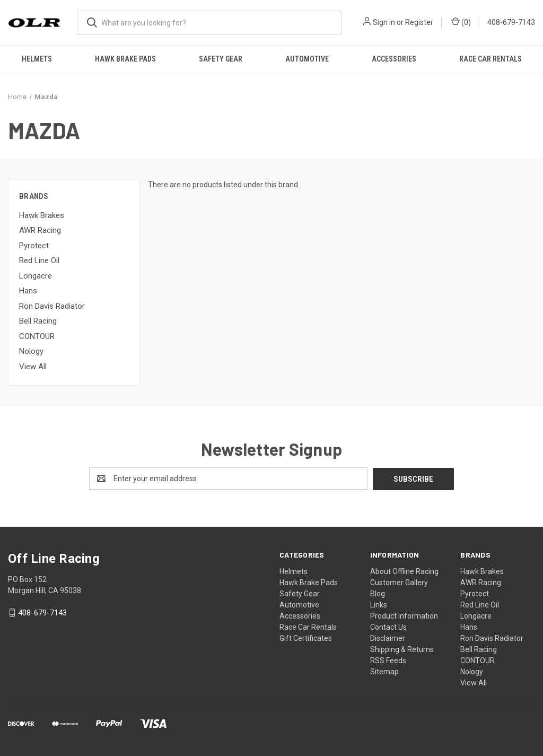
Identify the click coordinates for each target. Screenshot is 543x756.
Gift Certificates (306, 638)
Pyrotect (34, 246)
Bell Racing (38, 321)
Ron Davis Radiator (52, 306)
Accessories (394, 59)
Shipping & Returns (402, 649)
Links (379, 604)
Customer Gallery (399, 582)
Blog (378, 593)
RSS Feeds (388, 660)
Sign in (384, 22)
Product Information (404, 615)
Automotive (307, 59)
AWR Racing (40, 230)
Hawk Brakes (42, 215)
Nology (31, 351)
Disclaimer (388, 638)
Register (419, 22)
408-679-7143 (511, 22)
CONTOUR (37, 336)
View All (33, 367)
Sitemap (384, 671)
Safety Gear (221, 59)
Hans (28, 291)
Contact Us (388, 627)
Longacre (36, 276)
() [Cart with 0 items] (461, 22)
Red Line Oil (39, 260)
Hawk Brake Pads (125, 59)
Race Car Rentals (491, 59)
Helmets (37, 59)
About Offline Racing (404, 571)
